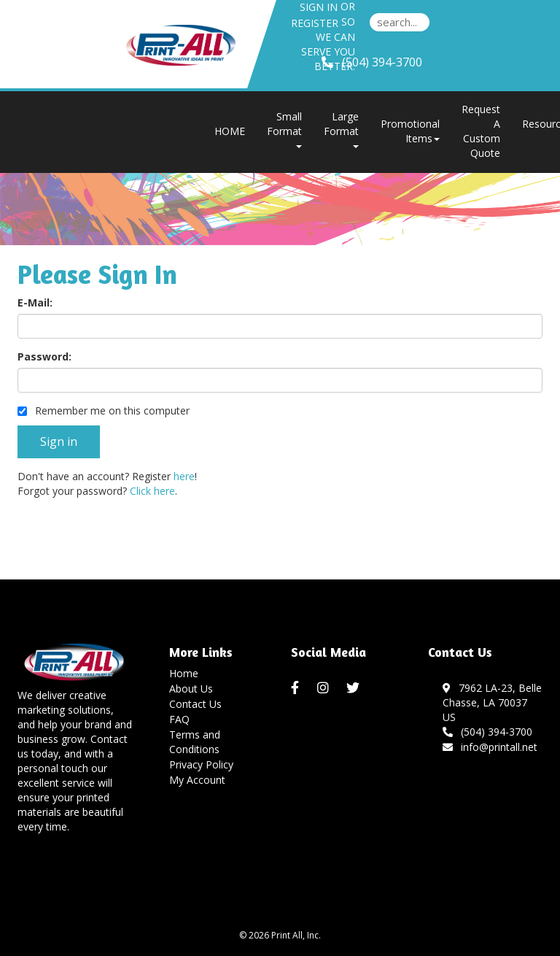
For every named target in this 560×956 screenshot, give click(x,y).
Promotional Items (410, 131)
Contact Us (195, 704)
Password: (44, 356)
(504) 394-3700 (488, 732)
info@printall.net (490, 747)
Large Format (341, 129)
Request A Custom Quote (481, 131)
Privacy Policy (201, 764)
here (184, 476)
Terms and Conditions (195, 742)
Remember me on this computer (104, 410)
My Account (197, 780)
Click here (152, 491)
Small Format (284, 129)
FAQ (179, 719)
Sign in (319, 7)
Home (184, 673)
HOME (230, 131)
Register (315, 23)
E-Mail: (35, 302)
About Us (191, 689)
